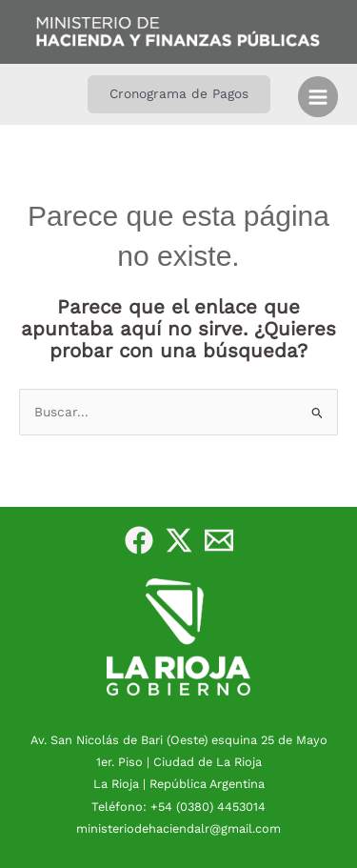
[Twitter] (179, 540)
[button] (179, 94)
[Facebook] (139, 540)
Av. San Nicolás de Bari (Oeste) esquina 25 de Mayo (179, 740)
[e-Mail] (219, 540)
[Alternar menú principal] (318, 97)
